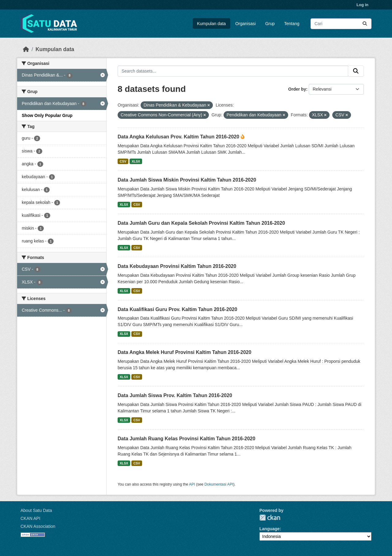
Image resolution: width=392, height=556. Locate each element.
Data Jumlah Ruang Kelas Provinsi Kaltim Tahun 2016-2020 (187, 439)
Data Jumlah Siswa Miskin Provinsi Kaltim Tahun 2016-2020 (187, 180)
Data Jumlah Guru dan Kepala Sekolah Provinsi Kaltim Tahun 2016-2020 (201, 223)
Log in (362, 5)
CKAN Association (38, 526)
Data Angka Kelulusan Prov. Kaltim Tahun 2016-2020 (179, 137)
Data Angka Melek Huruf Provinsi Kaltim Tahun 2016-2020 (185, 352)
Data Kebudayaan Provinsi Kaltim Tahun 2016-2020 (177, 266)
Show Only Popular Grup (47, 115)
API (192, 484)
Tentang (292, 24)
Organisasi (245, 24)
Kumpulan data (211, 24)
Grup (270, 24)
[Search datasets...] (341, 24)
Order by (297, 89)
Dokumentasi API (219, 484)
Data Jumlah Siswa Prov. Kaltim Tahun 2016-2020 (175, 395)
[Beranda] (26, 49)
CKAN (270, 518)
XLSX (136, 161)
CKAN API (30, 518)
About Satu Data (36, 510)
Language (269, 529)
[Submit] (365, 24)
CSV (123, 161)
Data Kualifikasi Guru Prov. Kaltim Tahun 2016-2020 (177, 309)
